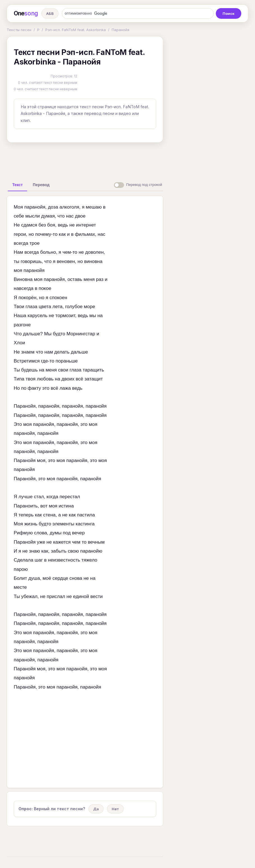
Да (96, 809)
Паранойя (121, 30)
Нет (115, 809)
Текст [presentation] (17, 185)
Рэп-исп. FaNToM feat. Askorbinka (76, 30)
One (26, 13)
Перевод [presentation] (41, 185)
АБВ (50, 13)
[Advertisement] (95, 160)
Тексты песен (19, 30)
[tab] (17, 185)
